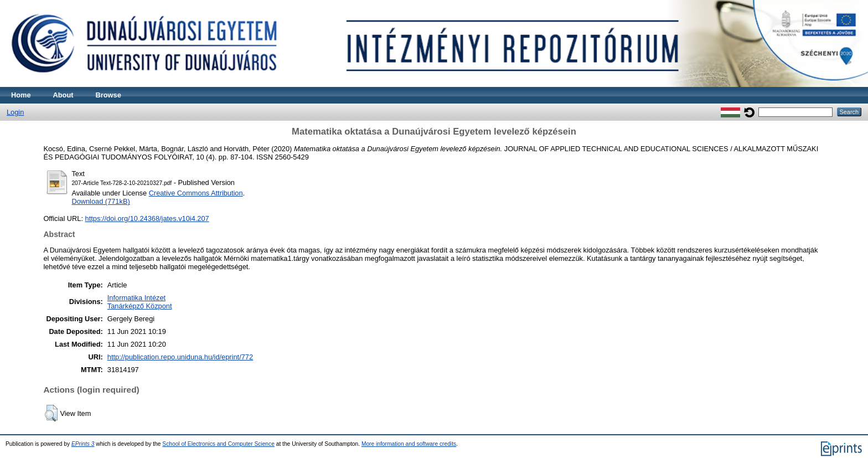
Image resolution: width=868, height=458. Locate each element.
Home (21, 95)
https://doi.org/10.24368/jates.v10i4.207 (147, 218)
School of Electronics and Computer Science (218, 444)
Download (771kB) (100, 201)
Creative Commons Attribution (196, 193)
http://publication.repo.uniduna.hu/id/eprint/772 (180, 357)
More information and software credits (409, 444)
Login (15, 112)
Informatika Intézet (136, 298)
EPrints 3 (83, 444)
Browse (108, 95)
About (63, 95)
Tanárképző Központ (140, 306)
